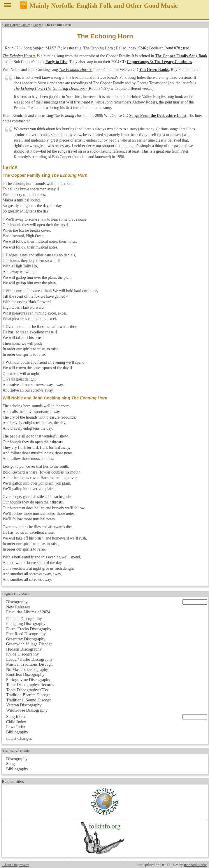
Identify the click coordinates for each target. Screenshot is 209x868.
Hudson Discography (24, 649)
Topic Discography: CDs (27, 690)
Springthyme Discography (28, 680)
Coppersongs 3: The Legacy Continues (159, 62)
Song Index (16, 717)
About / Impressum (16, 865)
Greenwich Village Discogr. (29, 644)
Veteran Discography (24, 705)
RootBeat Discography (25, 674)
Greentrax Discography (26, 639)
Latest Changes (19, 738)
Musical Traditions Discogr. (29, 664)
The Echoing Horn (17, 56)
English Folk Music (16, 594)
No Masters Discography (27, 669)
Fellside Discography (24, 619)
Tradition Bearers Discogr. (28, 695)
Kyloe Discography (22, 654)
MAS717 (53, 48)
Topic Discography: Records (30, 685)
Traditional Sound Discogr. (29, 700)
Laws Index (16, 727)
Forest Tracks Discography (29, 629)
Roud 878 (13, 48)
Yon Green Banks (154, 70)
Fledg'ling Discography (26, 624)
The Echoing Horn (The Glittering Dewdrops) (50, 89)
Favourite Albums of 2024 (28, 612)
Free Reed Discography (26, 634)
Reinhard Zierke (195, 865)
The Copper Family (17, 25)
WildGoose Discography (27, 710)
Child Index (16, 722)
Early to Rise (57, 62)
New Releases (18, 607)
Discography (17, 602)
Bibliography (17, 732)
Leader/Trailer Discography (29, 659)
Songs (37, 25)
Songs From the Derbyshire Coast (158, 116)
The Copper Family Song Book (181, 56)
